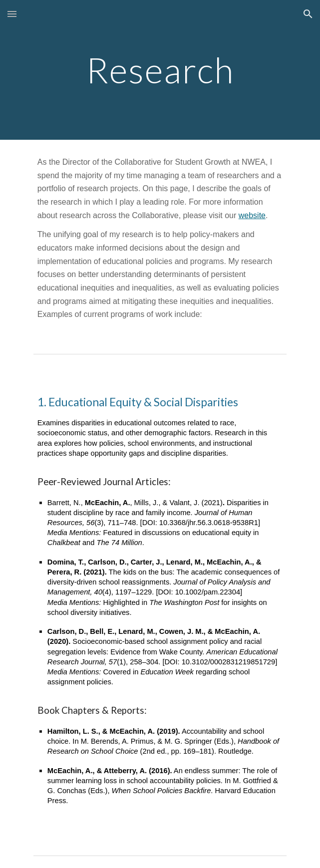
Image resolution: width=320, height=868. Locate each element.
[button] (12, 14)
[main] (160, 70)
